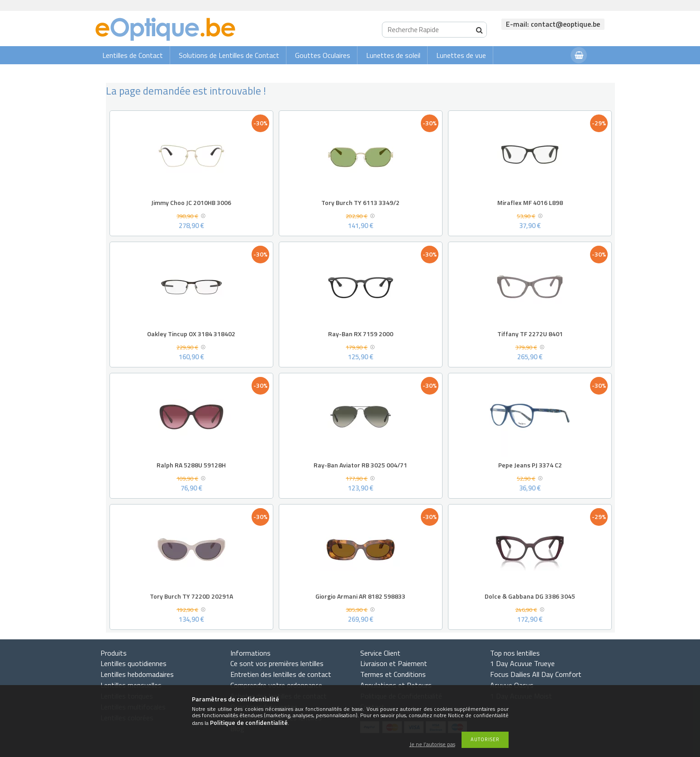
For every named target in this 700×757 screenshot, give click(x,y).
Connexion (546, 73)
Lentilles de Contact (133, 55)
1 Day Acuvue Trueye (522, 663)
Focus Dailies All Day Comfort (536, 674)
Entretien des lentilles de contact (281, 674)
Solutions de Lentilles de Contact (229, 55)
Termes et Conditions (393, 674)
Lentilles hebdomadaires (137, 674)
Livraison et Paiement (394, 663)
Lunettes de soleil (393, 55)
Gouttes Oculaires (323, 55)
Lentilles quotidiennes (133, 663)
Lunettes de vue (461, 55)
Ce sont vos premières (277, 663)
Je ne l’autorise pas (432, 745)
